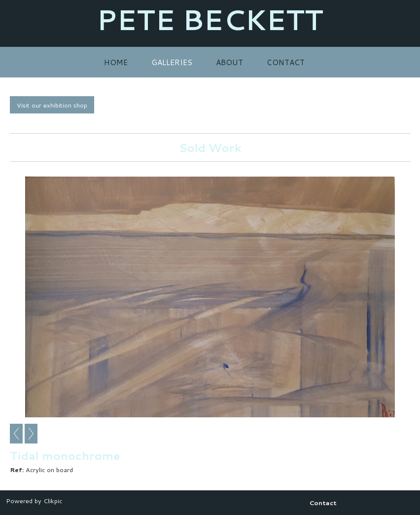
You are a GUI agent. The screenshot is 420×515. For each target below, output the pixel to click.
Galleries (172, 62)
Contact (286, 62)
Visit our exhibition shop (52, 105)
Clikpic (53, 501)
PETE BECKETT (210, 19)
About (229, 62)
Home (116, 62)
